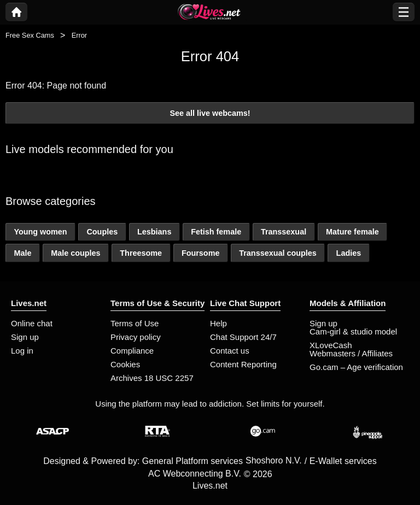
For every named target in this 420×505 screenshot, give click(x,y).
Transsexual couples (278, 253)
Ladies (349, 253)
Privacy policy (136, 337)
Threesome (141, 253)
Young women (40, 232)
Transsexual (284, 232)
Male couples (75, 253)
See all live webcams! (210, 113)
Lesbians (154, 232)
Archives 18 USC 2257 (152, 378)
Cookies (125, 364)
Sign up (25, 337)
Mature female (352, 232)
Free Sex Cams (30, 35)
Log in (22, 351)
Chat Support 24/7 (243, 337)
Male (22, 253)
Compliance (132, 351)
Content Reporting (243, 364)
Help (218, 323)
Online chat (32, 323)
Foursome (201, 253)
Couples (102, 232)
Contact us (230, 351)
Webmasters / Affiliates (351, 353)
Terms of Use (135, 323)
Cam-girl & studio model (353, 331)
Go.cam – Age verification (356, 367)
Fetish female (216, 232)
